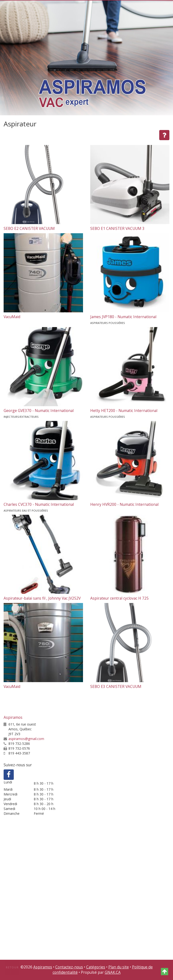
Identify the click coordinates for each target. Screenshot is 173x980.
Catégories (96, 967)
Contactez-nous (69, 967)
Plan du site (119, 967)
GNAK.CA (113, 972)
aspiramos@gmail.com (26, 739)
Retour (12, 967)
